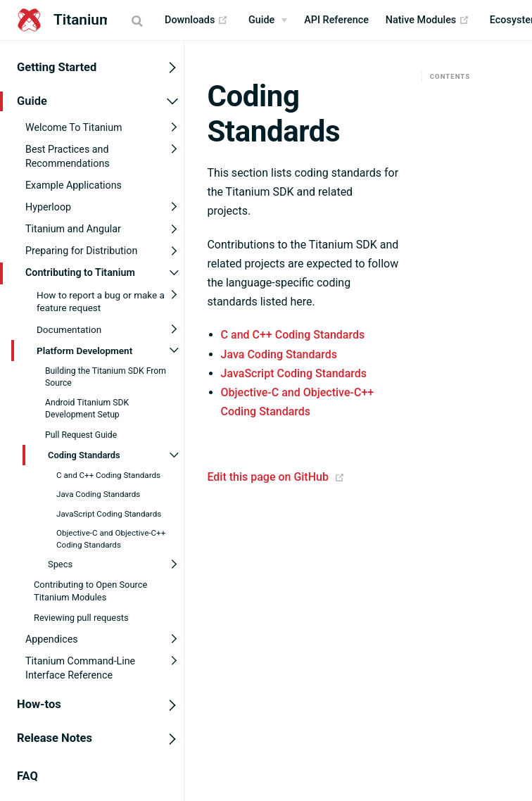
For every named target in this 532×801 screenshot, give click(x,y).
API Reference (336, 20)
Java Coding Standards (98, 494)
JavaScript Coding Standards (109, 514)
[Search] (139, 20)
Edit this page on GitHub (268, 477)
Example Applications (74, 184)
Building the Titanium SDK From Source (106, 376)
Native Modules (427, 20)
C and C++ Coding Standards (108, 475)
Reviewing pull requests (81, 618)
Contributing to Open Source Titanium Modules (90, 591)
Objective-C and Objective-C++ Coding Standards (111, 538)
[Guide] (268, 20)
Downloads (196, 20)
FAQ (27, 775)
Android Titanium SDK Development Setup (87, 409)
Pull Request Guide (81, 434)
